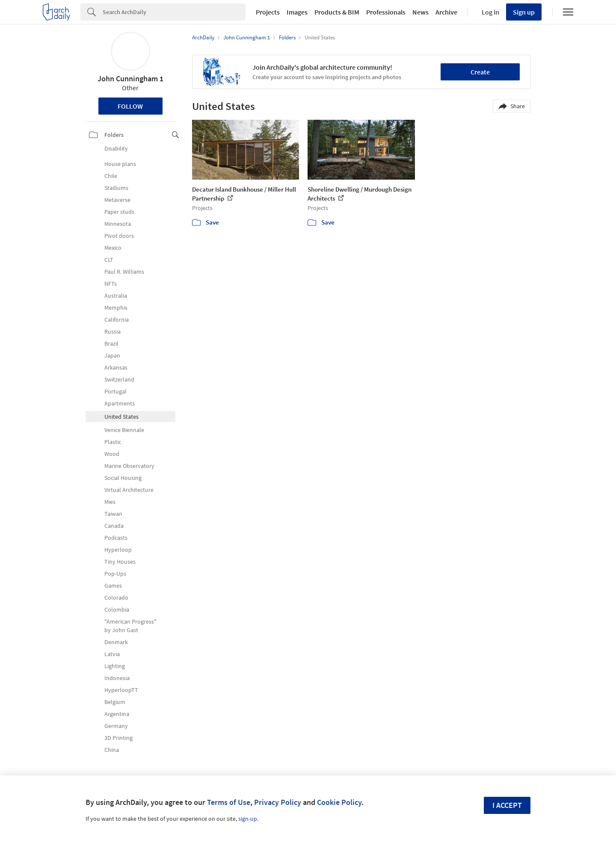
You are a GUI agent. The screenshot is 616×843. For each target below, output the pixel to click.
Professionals (386, 12)
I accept (507, 805)
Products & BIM (337, 12)
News (421, 12)
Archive (446, 12)
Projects (268, 12)
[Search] (174, 12)
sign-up (248, 819)
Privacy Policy (278, 802)
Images (297, 12)
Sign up (524, 12)
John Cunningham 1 (130, 78)
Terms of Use (229, 802)
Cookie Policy (339, 802)
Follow (130, 106)
